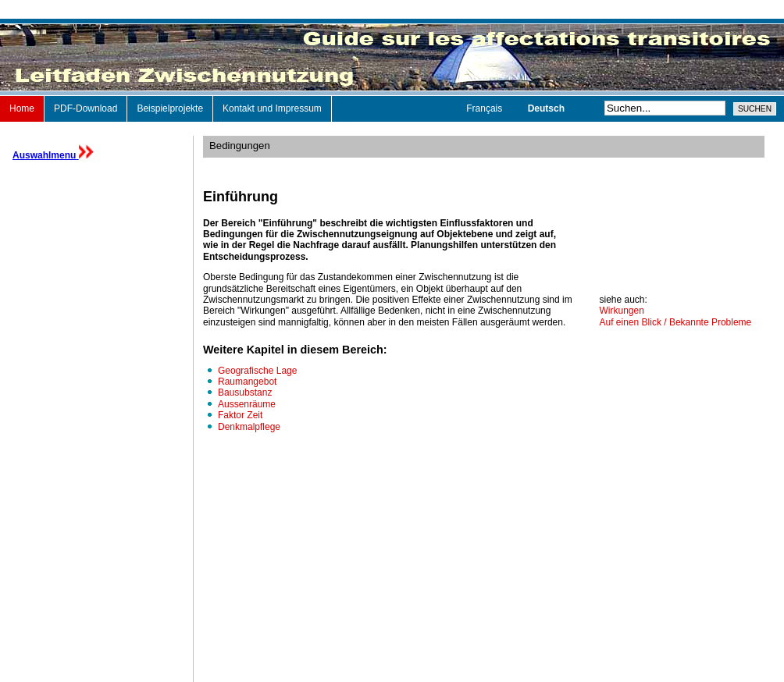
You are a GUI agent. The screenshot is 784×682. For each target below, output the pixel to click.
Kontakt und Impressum (272, 108)
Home (22, 108)
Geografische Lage (257, 371)
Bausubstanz (245, 393)
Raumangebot (247, 382)
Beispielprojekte (170, 108)
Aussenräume (247, 404)
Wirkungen (622, 311)
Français (485, 108)
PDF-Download (86, 108)
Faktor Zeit (240, 415)
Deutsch (546, 108)
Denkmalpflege (249, 427)
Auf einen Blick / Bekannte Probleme (676, 322)
